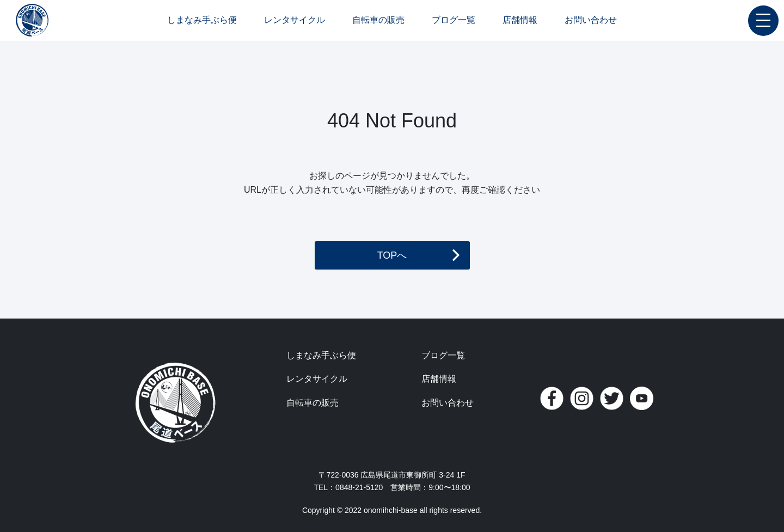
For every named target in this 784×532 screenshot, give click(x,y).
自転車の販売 (378, 20)
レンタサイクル (295, 20)
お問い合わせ (591, 20)
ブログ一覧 (454, 20)
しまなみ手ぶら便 (202, 20)
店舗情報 (520, 20)
